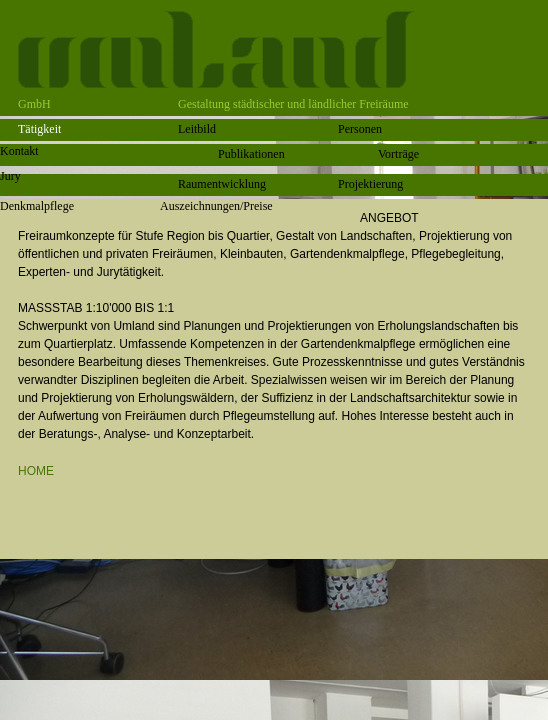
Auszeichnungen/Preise (216, 206)
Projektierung (370, 184)
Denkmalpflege (37, 206)
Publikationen (251, 154)
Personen (360, 129)
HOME (36, 471)
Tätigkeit (39, 129)
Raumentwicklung (222, 184)
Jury (10, 176)
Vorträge (398, 154)
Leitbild (197, 129)
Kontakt (19, 151)
